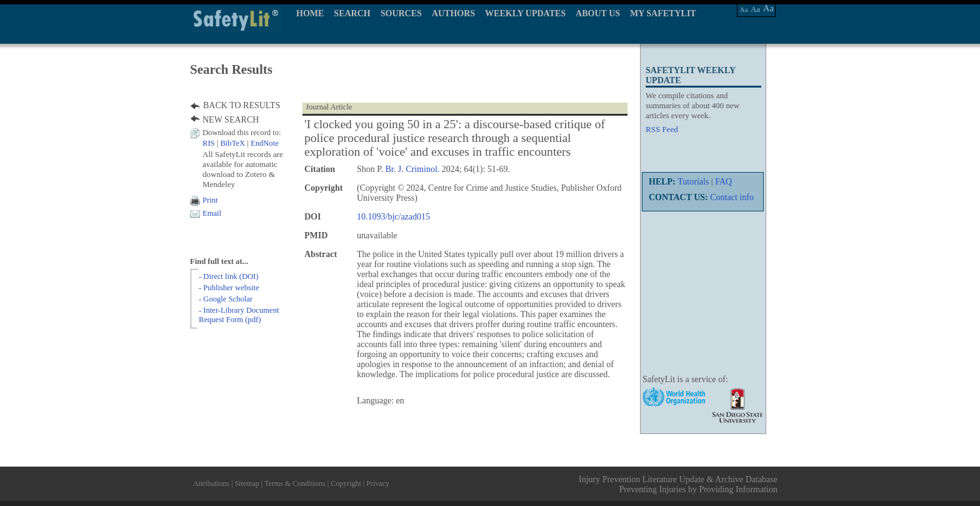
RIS (209, 143)
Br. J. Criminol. (413, 169)
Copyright (346, 483)
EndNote (265, 143)
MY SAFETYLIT (663, 13)
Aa (744, 9)
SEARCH (352, 13)
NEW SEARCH (231, 120)
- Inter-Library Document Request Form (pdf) (239, 315)
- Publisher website (229, 288)
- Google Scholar (226, 299)
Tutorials (693, 182)
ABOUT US (598, 13)
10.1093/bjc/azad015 (393, 217)
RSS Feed (662, 129)
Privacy (378, 483)
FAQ (723, 182)
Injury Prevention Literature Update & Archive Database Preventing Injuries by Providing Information (678, 484)
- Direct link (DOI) (228, 276)
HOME (310, 13)
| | (241, 143)
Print (210, 200)
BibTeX (232, 143)
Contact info (732, 197)
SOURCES (401, 13)
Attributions (211, 483)
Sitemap (247, 483)
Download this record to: (242, 133)
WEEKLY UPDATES (525, 13)
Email (212, 213)
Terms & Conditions (295, 483)
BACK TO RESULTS (242, 105)
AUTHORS (453, 13)
